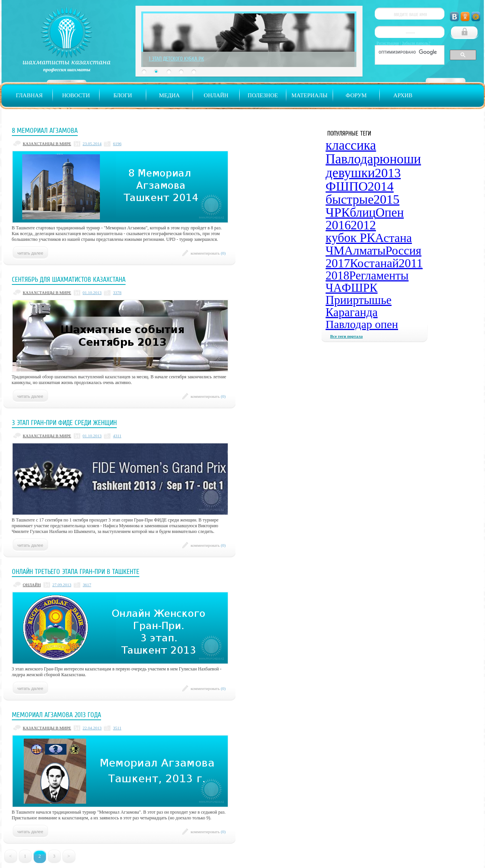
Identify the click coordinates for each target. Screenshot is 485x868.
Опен (390, 213)
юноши (400, 159)
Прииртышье (359, 300)
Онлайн (216, 95)
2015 (387, 199)
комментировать (208, 253)
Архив (403, 95)
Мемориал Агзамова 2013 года (56, 715)
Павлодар (353, 159)
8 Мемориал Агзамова (45, 131)
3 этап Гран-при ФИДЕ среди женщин (64, 423)
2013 (388, 173)
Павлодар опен (362, 324)
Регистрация (388, 43)
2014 (380, 186)
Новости (76, 95)
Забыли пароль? (416, 43)
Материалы (309, 95)
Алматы (365, 250)
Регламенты (379, 275)
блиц (363, 213)
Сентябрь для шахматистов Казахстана (69, 280)
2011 (411, 263)
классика (351, 145)
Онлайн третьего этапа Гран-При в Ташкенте (76, 572)
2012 (363, 225)
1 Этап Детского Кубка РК (176, 59)
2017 (338, 263)
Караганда (352, 312)
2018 (338, 275)
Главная (29, 95)
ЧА (334, 288)
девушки (350, 173)
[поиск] (409, 52)
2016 (338, 225)
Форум (356, 95)
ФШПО (347, 186)
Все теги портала (347, 336)
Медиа (169, 95)
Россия (403, 250)
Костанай (374, 263)
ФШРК (360, 288)
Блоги (123, 95)
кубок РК (351, 238)
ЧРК (338, 212)
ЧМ (335, 250)
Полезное (263, 95)
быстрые (350, 199)
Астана (394, 238)
